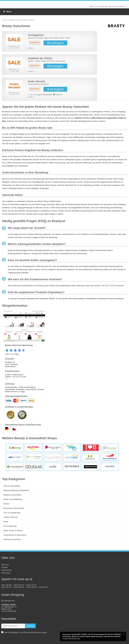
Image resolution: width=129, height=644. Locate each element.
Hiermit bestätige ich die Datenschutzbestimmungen (25, 632)
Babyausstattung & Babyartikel (16, 490)
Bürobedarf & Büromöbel (14, 508)
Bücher (6, 504)
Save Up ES (32, 587)
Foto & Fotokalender (12, 513)
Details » (31, 48)
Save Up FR (6, 587)
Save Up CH (19, 585)
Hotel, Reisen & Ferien (13, 531)
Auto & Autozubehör (12, 486)
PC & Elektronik (10, 526)
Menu (7, 12)
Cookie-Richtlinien (70, 639)
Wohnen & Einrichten (12, 539)
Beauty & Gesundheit (18, 20)
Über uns (5, 565)
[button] (124, 634)
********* (35, 43)
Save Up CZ (31, 585)
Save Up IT (44, 587)
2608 (92, 7)
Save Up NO (19, 587)
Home (5, 20)
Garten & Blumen (11, 517)
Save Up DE (6, 585)
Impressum (6, 573)
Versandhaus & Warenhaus (15, 535)
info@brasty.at (17, 375)
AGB (7, 379)
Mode (6, 522)
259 (110, 7)
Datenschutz (6, 570)
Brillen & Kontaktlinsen (13, 499)
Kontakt (4, 567)
